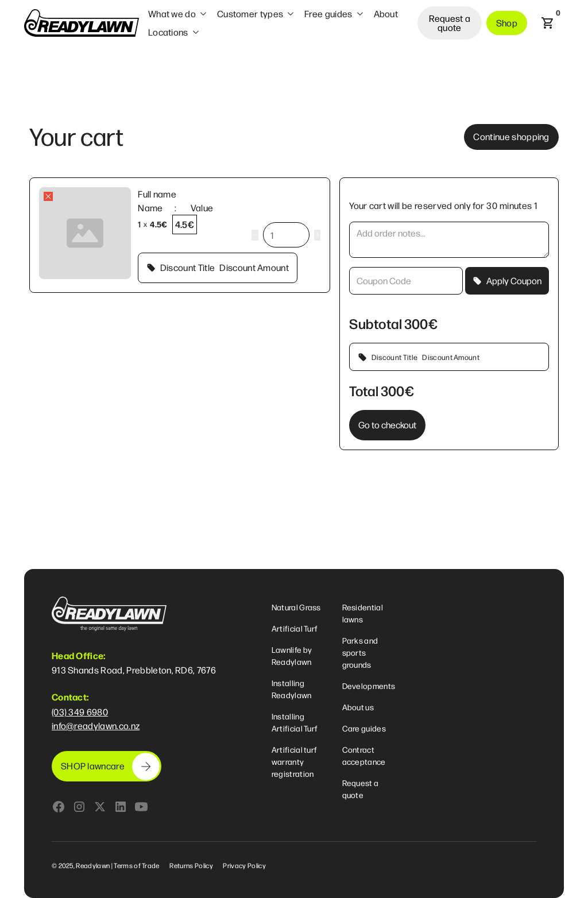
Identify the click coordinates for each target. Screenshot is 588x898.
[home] (82, 23)
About (386, 13)
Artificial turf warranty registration (295, 761)
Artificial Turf (295, 628)
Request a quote (450, 23)
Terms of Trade (136, 865)
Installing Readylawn (292, 689)
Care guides (364, 728)
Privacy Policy (244, 865)
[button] (178, 14)
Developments (369, 686)
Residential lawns (363, 613)
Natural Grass (296, 607)
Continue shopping (511, 136)
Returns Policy (191, 865)
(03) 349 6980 (80, 712)
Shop (507, 23)
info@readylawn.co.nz (96, 725)
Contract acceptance (364, 755)
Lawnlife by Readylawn (292, 655)
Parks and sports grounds (360, 652)
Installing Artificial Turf (295, 722)
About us (358, 707)
